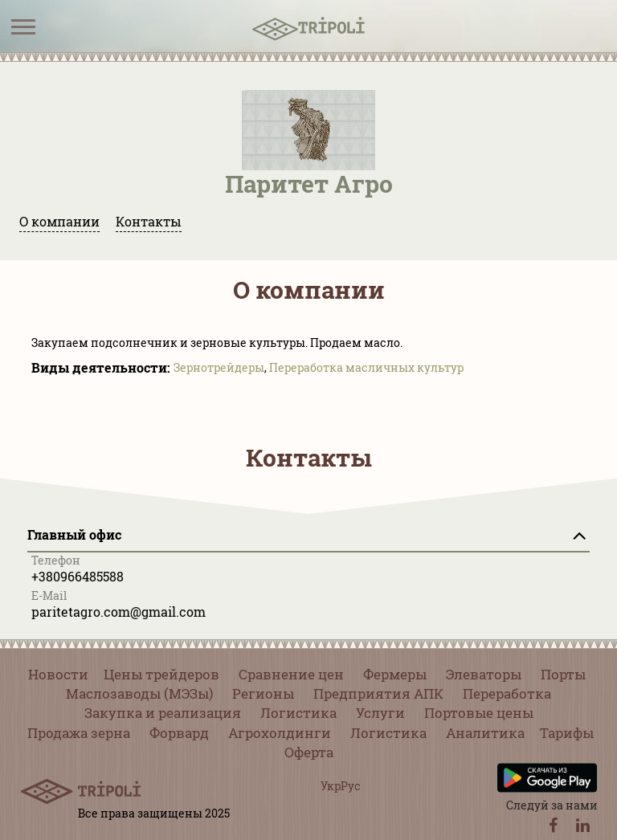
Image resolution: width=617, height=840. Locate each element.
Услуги (380, 713)
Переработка (507, 693)
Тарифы (567, 733)
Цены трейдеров (161, 674)
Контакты (149, 221)
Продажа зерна (79, 733)
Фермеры (395, 674)
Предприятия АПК (378, 693)
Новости (58, 674)
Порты (563, 674)
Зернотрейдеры (219, 367)
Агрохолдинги (280, 733)
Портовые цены (479, 713)
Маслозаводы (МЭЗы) (139, 693)
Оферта (309, 752)
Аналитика (485, 733)
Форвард (179, 733)
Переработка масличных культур (366, 367)
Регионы (263, 693)
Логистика (298, 713)
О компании (59, 221)
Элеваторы (484, 674)
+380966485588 (78, 576)
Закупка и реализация (163, 713)
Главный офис (74, 534)
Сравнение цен (291, 674)
